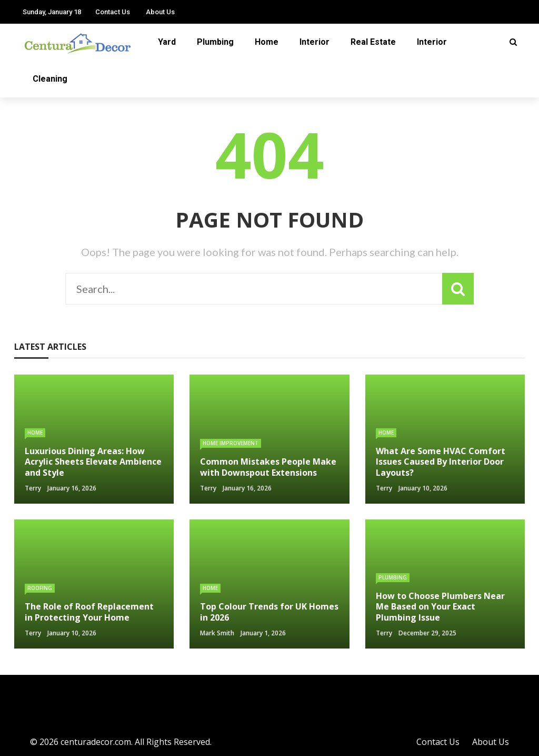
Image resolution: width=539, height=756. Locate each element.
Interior (315, 42)
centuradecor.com (96, 742)
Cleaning (50, 79)
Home (267, 42)
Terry (33, 488)
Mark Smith (217, 633)
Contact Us (113, 12)
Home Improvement (231, 443)
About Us (160, 12)
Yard (167, 42)
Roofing (40, 588)
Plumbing (215, 42)
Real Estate (373, 42)
